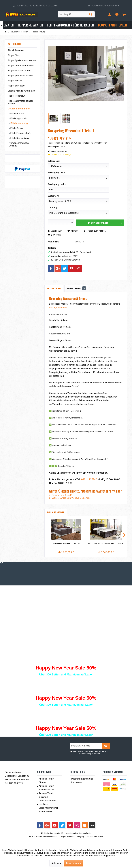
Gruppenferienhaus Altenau (19, 144)
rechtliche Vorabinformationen (49, 806)
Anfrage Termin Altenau (46, 781)
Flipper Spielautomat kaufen (22, 60)
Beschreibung (54, 288)
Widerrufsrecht (46, 812)
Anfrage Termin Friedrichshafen (46, 788)
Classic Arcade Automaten (21, 91)
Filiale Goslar (16, 128)
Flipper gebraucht (16, 86)
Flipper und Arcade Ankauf (21, 66)
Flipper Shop (14, 55)
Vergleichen (55, 231)
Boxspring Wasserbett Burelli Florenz (106, 543)
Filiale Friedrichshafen (21, 133)
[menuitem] (124, 14)
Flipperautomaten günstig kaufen (21, 102)
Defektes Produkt (47, 801)
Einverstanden (73, 863)
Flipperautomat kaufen (19, 71)
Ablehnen (56, 863)
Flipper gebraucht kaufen (20, 76)
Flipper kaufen (15, 81)
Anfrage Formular (58, 307)
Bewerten (54, 235)
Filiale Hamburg (19, 123)
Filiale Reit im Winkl (20, 138)
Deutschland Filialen (19, 109)
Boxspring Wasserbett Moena (66, 543)
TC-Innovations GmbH (94, 837)
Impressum (77, 782)
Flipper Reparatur (16, 96)
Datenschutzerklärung (82, 779)
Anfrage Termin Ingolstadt (46, 795)
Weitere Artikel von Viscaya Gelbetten (69, 498)
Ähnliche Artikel (56, 512)
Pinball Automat (16, 50)
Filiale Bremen (17, 114)
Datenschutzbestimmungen (89, 751)
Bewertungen (76, 288)
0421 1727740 (89, 479)
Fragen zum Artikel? (95, 231)
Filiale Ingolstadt (18, 118)
